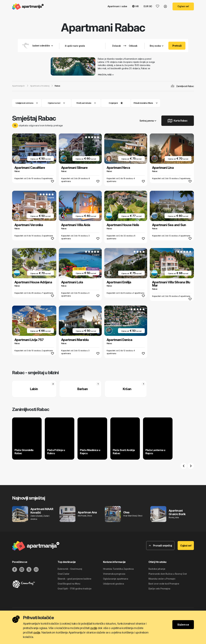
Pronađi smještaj (160, 546)
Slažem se (183, 625)
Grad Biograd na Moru (69, 584)
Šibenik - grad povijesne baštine (74, 579)
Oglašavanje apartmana (116, 579)
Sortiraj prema (148, 121)
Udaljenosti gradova (113, 584)
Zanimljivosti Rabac (185, 86)
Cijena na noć (56, 103)
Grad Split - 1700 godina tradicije (74, 589)
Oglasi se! (183, 6)
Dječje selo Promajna (159, 589)
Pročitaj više (106, 75)
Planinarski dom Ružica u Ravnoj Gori (168, 574)
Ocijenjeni (113, 103)
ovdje (94, 628)
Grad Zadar (63, 574)
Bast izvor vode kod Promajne (164, 584)
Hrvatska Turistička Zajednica (118, 569)
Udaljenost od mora (27, 103)
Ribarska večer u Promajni (162, 579)
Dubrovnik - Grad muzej (70, 569)
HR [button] (135, 6)
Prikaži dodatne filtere (146, 103)
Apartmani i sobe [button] (117, 6)
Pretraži (177, 46)
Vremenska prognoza (114, 574)
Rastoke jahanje (157, 569)
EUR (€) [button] (148, 6)
